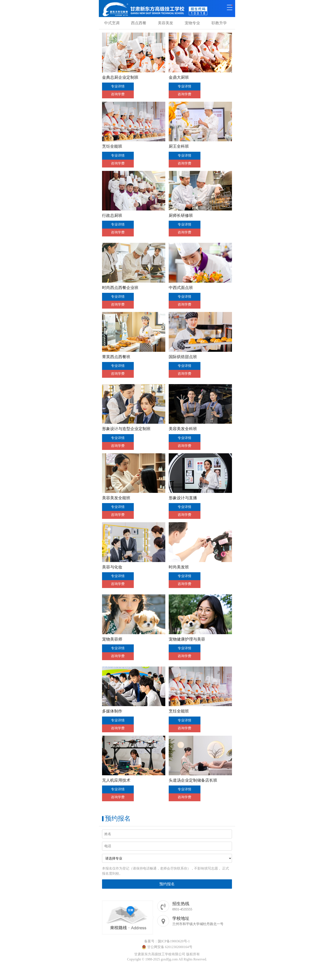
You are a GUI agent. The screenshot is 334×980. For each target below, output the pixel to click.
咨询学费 (118, 94)
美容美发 (166, 23)
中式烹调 (112, 23)
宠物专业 (192, 23)
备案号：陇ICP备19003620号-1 (167, 941)
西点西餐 (139, 23)
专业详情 (118, 86)
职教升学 (219, 23)
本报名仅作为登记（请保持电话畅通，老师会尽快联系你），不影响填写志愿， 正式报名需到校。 (166, 871)
